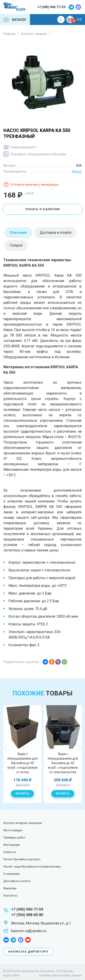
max (78, 7)
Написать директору (28, 952)
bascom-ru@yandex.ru (29, 931)
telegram (71, 7)
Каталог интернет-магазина (23, 823)
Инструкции (12, 845)
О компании (11, 874)
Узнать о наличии (43, 209)
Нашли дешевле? (23, 147)
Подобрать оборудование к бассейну (38, 154)
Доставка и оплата (17, 881)
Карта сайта (11, 975)
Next (79, 748)
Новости (10, 852)
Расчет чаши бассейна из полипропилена (32, 867)
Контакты (10, 896)
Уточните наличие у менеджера (34, 185)
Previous (6, 748)
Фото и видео (13, 830)
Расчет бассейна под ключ (22, 859)
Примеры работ (15, 837)
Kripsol (77, 171)
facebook (6, 940)
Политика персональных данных (60, 975)
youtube (28, 940)
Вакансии (10, 888)
